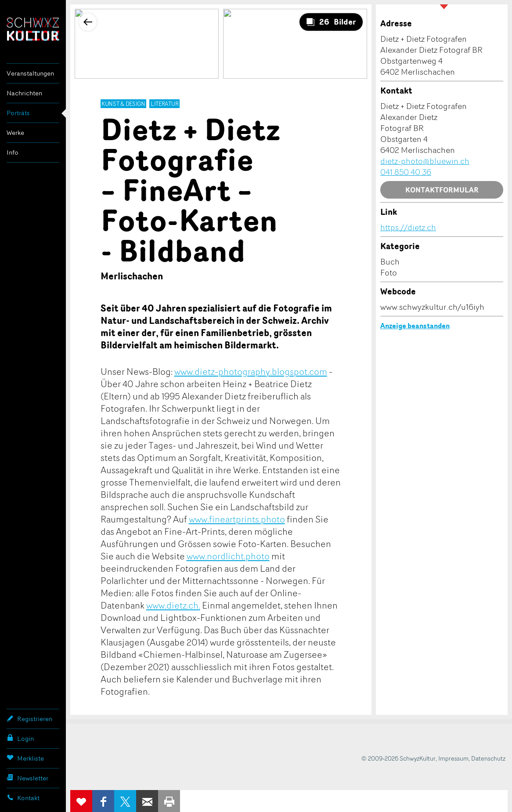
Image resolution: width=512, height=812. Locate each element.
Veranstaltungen (30, 73)
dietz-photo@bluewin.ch (425, 161)
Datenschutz (488, 758)
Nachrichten (24, 93)
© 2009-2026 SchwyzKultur (398, 758)
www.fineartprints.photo (237, 519)
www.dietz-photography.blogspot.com (251, 371)
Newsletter (27, 778)
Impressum (453, 758)
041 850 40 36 (406, 172)
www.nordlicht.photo (228, 556)
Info (13, 152)
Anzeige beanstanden (415, 326)
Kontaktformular (442, 190)
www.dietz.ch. (173, 605)
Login (20, 738)
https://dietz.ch (408, 227)
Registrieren (29, 718)
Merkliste (25, 758)
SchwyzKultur (33, 29)
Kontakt (23, 797)
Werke (15, 132)
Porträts (18, 113)
